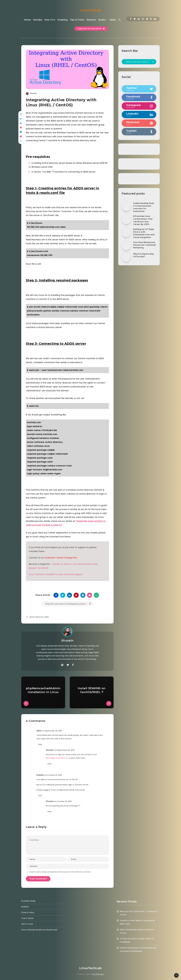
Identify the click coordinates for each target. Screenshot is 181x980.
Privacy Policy (28, 912)
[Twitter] (135, 19)
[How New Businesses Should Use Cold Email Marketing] (126, 246)
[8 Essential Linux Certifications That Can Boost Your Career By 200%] (126, 219)
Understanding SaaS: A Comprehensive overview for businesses (144, 207)
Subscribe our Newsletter (91, 29)
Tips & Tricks (77, 20)
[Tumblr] (151, 19)
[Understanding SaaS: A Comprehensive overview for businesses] (126, 207)
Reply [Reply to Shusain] (50, 764)
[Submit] (153, 62)
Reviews (91, 20)
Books (102, 20)
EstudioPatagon (98, 974)
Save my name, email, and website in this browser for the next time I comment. (60, 872)
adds (47, 617)
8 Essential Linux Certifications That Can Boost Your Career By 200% (143, 220)
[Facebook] (131, 19)
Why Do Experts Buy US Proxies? (144, 255)
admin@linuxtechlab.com (57, 758)
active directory (36, 617)
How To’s (50, 20)
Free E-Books (28, 918)
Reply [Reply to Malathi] (40, 796)
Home (27, 20)
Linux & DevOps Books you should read (39, 930)
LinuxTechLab (90, 10)
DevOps (38, 20)
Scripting (63, 20)
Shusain (67, 640)
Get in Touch (27, 924)
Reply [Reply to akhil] (40, 744)
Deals (113, 20)
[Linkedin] (139, 19)
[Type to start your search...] (139, 62)
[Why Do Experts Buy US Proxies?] (126, 257)
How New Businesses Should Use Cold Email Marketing (145, 245)
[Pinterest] (147, 19)
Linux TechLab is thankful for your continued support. (56, 574)
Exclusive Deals (28, 901)
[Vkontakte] (155, 19)
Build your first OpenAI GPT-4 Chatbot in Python (139, 913)
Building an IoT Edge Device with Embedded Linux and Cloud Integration (144, 233)
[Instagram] (143, 19)
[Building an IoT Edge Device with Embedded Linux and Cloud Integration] (126, 233)
